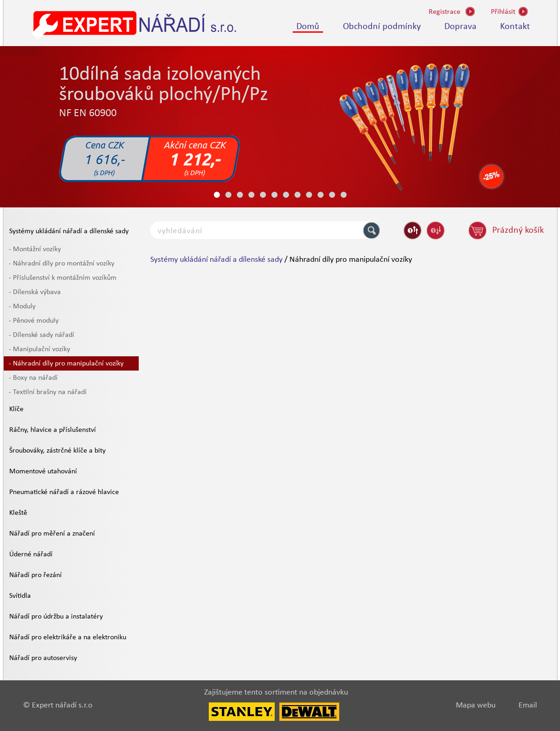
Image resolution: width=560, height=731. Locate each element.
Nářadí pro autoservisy (43, 658)
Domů (308, 27)
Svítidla (20, 596)
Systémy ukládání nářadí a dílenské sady (69, 231)
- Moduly (22, 307)
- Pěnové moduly (34, 321)
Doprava (460, 27)
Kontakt (515, 27)
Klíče (16, 409)
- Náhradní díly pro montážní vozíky (62, 264)
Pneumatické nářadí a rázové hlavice (64, 492)
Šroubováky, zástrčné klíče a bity (57, 451)
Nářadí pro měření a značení (52, 534)
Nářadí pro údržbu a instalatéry (56, 617)
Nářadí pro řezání (35, 575)
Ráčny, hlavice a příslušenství (53, 430)
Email (528, 705)
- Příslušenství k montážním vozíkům (63, 278)
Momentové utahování (43, 472)
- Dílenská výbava (35, 292)
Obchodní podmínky (382, 27)
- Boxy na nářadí (33, 378)
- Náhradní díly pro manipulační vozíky (66, 364)
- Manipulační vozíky (39, 349)
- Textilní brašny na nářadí (48, 392)
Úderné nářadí (31, 554)
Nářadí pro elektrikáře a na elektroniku (68, 637)
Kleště (18, 513)
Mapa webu (476, 705)
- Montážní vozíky (35, 249)
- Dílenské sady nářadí (41, 335)
